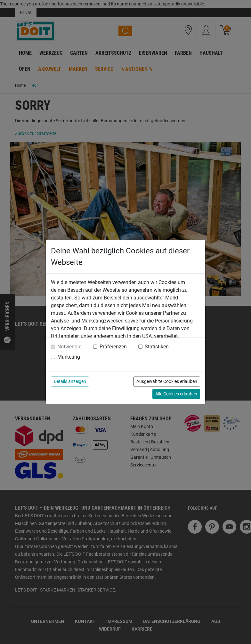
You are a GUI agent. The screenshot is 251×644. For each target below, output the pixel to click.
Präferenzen (113, 347)
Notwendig (69, 347)
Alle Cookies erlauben (176, 394)
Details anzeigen (70, 381)
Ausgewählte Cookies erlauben (167, 381)
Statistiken (157, 347)
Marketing (69, 357)
